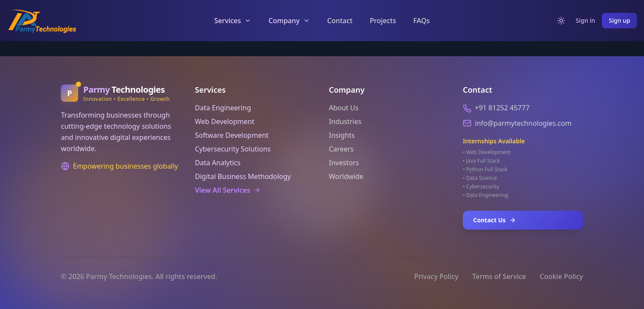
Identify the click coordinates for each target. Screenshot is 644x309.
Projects (383, 21)
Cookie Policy (561, 276)
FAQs (421, 21)
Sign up (620, 20)
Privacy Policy (436, 276)
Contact (340, 21)
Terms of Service (499, 276)
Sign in (585, 20)
